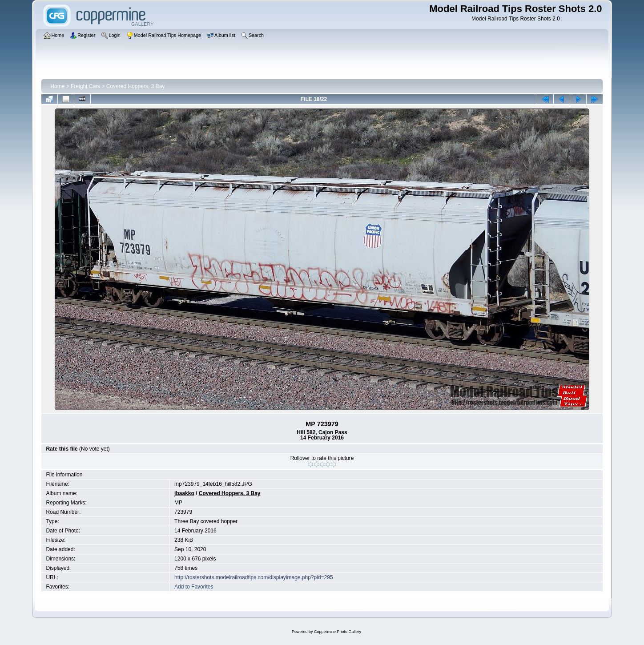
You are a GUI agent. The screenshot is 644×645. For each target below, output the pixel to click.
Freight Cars (85, 86)
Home (57, 86)
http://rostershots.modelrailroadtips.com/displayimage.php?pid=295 (254, 577)
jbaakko (184, 493)
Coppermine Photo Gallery (338, 632)
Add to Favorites (194, 587)
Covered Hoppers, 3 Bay (135, 86)
